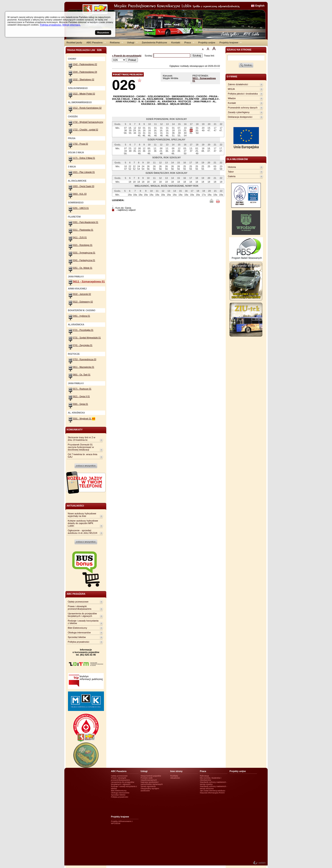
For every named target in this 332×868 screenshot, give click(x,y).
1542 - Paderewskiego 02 (85, 64)
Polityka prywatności (78, 642)
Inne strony (176, 771)
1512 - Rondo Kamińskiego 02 (87, 108)
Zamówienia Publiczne (154, 42)
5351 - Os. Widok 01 (83, 268)
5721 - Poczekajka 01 (83, 330)
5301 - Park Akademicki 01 (86, 222)
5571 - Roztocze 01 (82, 389)
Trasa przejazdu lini (84, 50)
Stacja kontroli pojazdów (151, 776)
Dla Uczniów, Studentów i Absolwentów (211, 779)
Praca (188, 42)
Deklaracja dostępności (240, 117)
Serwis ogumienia (148, 786)
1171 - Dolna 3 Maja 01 (84, 158)
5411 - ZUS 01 (80, 238)
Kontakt (176, 42)
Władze (232, 98)
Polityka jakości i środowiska (243, 94)
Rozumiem (103, 33)
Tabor (231, 172)
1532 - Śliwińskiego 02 (84, 80)
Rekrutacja (204, 776)
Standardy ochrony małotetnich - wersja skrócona (214, 787)
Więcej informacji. (71, 25)
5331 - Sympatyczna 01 (84, 253)
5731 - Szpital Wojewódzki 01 (87, 338)
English (260, 6)
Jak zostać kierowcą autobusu (212, 791)
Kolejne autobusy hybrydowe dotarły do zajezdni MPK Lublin (83, 523)
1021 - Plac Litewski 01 (84, 172)
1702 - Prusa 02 (80, 144)
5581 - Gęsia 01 (80, 404)
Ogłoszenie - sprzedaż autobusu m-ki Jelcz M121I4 (82, 532)
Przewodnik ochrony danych (243, 108)
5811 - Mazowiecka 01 (84, 367)
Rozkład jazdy (74, 42)
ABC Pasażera (95, 42)
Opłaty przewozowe (78, 602)
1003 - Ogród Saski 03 (84, 186)
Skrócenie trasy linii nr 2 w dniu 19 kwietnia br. (82, 439)
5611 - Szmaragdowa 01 (89, 281)
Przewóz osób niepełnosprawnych (149, 779)
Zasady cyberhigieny (239, 112)
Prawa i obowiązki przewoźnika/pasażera (80, 608)
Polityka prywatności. (51, 25)
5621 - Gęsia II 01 (81, 396)
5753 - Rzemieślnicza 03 (84, 359)
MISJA (231, 89)
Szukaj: (149, 56)
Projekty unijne (207, 42)
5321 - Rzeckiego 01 (83, 245)
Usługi (131, 42)
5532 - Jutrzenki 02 (82, 294)
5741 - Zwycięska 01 (83, 345)
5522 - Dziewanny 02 (83, 302)
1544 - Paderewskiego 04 (85, 72)
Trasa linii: (209, 56)
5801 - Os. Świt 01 (82, 375)
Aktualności (175, 778)
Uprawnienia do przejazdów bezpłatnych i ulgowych (82, 615)
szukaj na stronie (239, 50)
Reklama (116, 42)
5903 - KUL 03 (80, 194)
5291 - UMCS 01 (81, 208)
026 (124, 85)
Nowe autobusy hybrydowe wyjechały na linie (82, 515)
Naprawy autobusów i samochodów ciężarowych (152, 783)
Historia (232, 167)
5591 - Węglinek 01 (84, 419)
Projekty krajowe (230, 42)
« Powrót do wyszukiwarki (127, 56)
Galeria (232, 176)
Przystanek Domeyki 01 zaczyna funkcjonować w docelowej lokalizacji (81, 447)
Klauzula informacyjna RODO (212, 793)
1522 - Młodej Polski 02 (84, 94)
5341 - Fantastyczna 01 (84, 260)
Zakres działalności (238, 84)
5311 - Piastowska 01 (83, 230)
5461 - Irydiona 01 (81, 316)
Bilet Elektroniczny (77, 628)
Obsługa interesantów (79, 633)
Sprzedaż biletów (77, 637)
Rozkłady (174, 776)
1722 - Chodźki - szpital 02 (85, 130)
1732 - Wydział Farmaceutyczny (88, 122)
